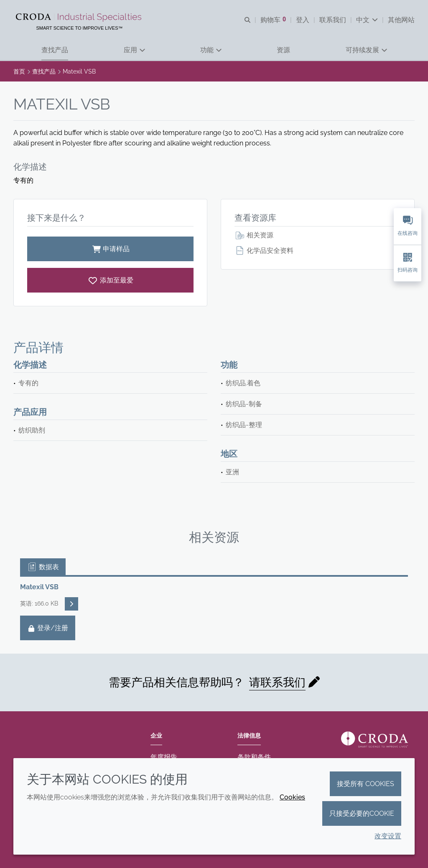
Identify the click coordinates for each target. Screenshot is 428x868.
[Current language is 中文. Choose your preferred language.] (367, 20)
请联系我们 (277, 682)
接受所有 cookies (366, 784)
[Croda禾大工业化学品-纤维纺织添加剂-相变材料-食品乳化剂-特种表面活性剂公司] (80, 18)
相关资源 (254, 235)
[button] (55, 50)
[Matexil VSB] (110, 280)
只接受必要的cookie (362, 813)
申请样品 (110, 249)
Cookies (292, 797)
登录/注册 (48, 628)
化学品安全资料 (264, 251)
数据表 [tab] (43, 567)
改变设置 (388, 836)
